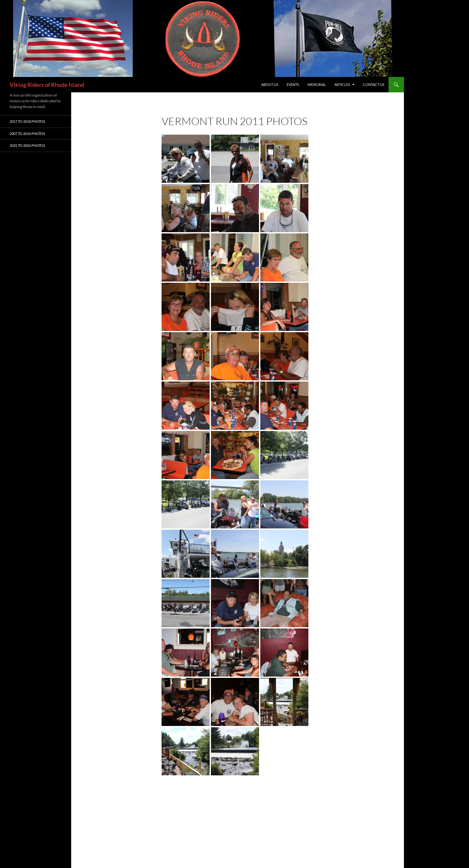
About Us (270, 84)
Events (293, 84)
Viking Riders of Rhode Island (47, 85)
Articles (342, 84)
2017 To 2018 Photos (27, 121)
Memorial (317, 84)
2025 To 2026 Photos (27, 145)
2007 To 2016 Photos (27, 134)
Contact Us (374, 84)
